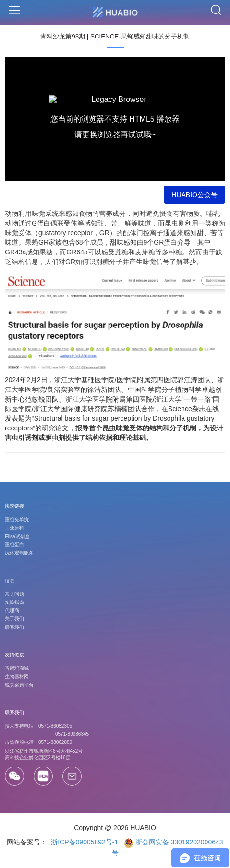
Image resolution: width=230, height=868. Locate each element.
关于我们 (14, 619)
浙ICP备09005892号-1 (84, 842)
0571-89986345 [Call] (72, 734)
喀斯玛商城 (17, 668)
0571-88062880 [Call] (55, 742)
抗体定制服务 (19, 553)
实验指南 (14, 602)
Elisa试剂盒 (17, 536)
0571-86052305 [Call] (55, 726)
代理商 (12, 610)
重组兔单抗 (17, 520)
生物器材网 (17, 676)
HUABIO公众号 (194, 195)
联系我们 (14, 627)
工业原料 (14, 528)
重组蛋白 (14, 545)
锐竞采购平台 (19, 685)
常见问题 (14, 594)
